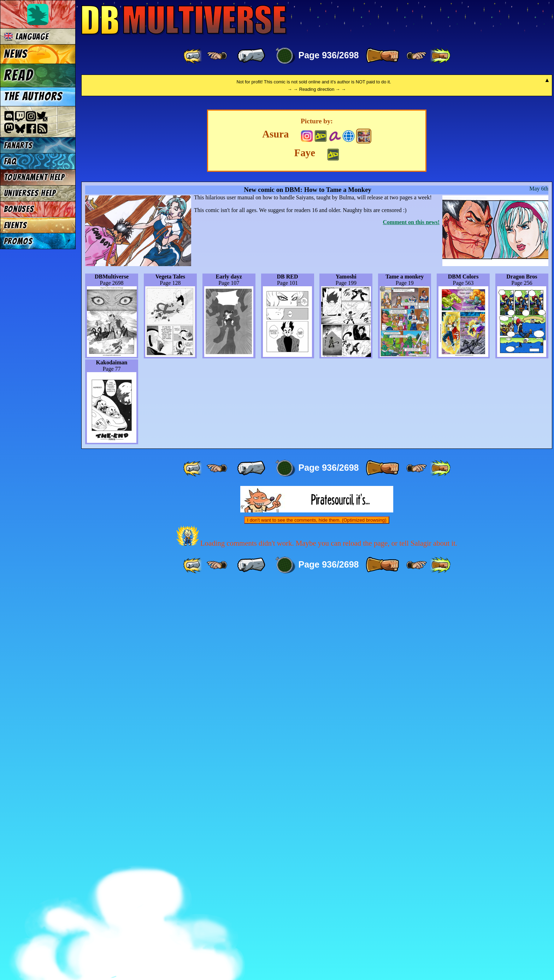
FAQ (10, 161)
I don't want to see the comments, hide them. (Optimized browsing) (317, 916)
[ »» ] (440, 56)
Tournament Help (34, 177)
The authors (33, 96)
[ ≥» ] (417, 56)
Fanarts (18, 145)
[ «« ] (193, 56)
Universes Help (30, 193)
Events (16, 225)
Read (19, 75)
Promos (18, 241)
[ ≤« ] (217, 56)
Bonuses (19, 209)
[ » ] (382, 56)
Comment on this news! (411, 618)
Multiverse (184, 20)
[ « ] (251, 56)
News (16, 54)
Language (26, 37)
